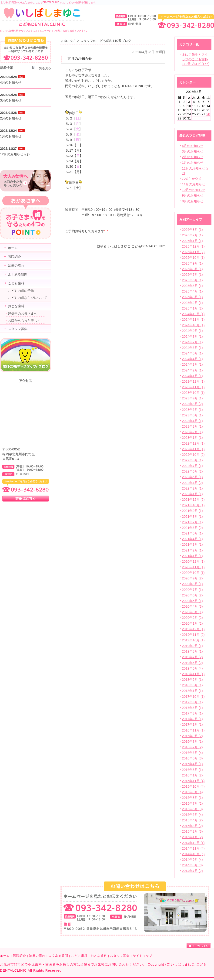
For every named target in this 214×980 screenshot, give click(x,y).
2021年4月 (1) (192, 539)
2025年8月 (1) (192, 269)
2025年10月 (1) (193, 258)
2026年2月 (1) (192, 235)
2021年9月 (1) (192, 511)
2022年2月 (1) (192, 488)
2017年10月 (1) (193, 697)
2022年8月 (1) (192, 460)
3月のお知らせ (193, 151)
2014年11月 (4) (193, 848)
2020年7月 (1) (192, 590)
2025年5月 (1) (192, 286)
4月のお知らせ (193, 146)
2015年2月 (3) (192, 831)
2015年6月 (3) (192, 809)
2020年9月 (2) (192, 578)
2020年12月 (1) (193, 561)
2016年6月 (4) (192, 753)
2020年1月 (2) (192, 623)
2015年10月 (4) (193, 786)
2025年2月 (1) (192, 303)
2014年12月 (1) (193, 843)
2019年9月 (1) (192, 646)
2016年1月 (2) (192, 775)
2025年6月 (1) (192, 280)
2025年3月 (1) (192, 297)
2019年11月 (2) (193, 635)
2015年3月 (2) (192, 826)
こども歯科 (79, 956)
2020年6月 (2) (192, 595)
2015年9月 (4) (192, 792)
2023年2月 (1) (192, 432)
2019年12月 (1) (193, 629)
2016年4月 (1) (192, 764)
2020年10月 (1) (193, 573)
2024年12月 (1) (193, 314)
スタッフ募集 (120, 956)
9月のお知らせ (193, 195)
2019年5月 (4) (192, 668)
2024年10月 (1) (193, 325)
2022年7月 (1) (192, 466)
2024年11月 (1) (193, 320)
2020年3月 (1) (192, 612)
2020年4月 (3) (192, 606)
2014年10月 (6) (193, 854)
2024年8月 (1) (192, 337)
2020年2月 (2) (192, 618)
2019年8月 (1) (192, 651)
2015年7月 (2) (192, 803)
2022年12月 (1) (193, 443)
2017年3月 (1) (192, 713)
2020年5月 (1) (192, 601)
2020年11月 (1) (193, 567)
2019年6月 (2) (192, 663)
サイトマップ (143, 956)
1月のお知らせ (193, 163)
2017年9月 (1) (192, 702)
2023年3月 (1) (192, 426)
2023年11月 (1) (193, 387)
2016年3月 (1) (192, 770)
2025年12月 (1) (193, 246)
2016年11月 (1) (193, 730)
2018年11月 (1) (193, 674)
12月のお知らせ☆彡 (15, 154)
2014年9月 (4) (192, 860)
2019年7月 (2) (192, 657)
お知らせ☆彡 (192, 179)
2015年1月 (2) (192, 837)
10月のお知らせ (194, 190)
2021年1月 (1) (192, 556)
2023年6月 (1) (192, 410)
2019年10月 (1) (193, 640)
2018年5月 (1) (192, 685)
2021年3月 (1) (192, 544)
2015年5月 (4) (192, 815)
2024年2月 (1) (192, 370)
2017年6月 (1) (192, 708)
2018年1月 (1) (192, 691)
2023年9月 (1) (192, 398)
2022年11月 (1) (193, 449)
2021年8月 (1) (192, 517)
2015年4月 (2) (192, 820)
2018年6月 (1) (192, 680)
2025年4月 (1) (192, 291)
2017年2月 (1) (192, 719)
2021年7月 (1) (192, 522)
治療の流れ (37, 956)
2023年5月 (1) (192, 415)
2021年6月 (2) (192, 528)
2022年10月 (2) (193, 455)
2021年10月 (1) (193, 505)
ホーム (5, 956)
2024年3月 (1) (192, 364)
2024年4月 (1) (192, 359)
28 (208, 114)
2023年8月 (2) (192, 404)
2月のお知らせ (193, 157)
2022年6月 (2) (192, 471)
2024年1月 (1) (192, 376)
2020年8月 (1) (192, 584)
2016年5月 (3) (192, 758)
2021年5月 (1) (192, 533)
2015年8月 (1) (192, 798)
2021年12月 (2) (193, 500)
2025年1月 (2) (192, 308)
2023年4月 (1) (192, 421)
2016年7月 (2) (192, 747)
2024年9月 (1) (192, 331)
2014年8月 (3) (192, 865)
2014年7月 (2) (192, 871)
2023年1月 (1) (192, 438)
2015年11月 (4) (193, 781)
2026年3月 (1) (192, 230)
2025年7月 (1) (192, 275)
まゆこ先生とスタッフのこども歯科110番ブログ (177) (196, 59)
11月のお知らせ (194, 184)
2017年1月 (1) (192, 725)
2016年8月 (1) (192, 742)
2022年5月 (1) (192, 477)
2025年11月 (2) (193, 252)
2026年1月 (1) (192, 241)
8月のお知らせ (193, 201)
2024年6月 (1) (192, 348)
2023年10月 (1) (193, 393)
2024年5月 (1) (192, 353)
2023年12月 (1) (193, 381)
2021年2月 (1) (192, 550)
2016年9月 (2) (192, 736)
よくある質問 (58, 956)
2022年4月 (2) (192, 483)
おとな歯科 (99, 956)
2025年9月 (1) (192, 263)
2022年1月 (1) (192, 494)
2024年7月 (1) (192, 342)
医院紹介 (20, 956)
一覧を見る (44, 68)
